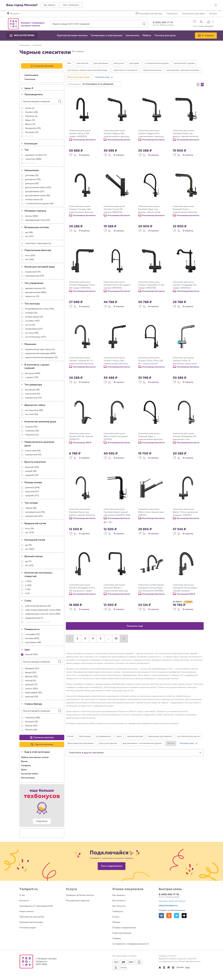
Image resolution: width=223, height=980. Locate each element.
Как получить (119, 906)
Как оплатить (119, 901)
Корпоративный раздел (31, 922)
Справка (117, 939)
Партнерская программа (32, 917)
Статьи (116, 917)
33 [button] (116, 639)
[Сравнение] (201, 22)
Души (24, 770)
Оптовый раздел (28, 928)
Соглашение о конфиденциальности (131, 944)
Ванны (25, 761)
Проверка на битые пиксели (80, 895)
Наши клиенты (27, 911)
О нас (22, 895)
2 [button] (77, 639)
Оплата (213, 14)
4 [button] (93, 639)
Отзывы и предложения (124, 928)
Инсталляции (28, 778)
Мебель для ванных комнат (35, 757)
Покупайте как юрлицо (151, 14)
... (108, 639)
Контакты (24, 901)
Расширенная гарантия (78, 901)
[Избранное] (194, 22)
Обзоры (116, 922)
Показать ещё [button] (135, 626)
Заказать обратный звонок (172, 901)
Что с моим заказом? (203, 26)
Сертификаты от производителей (36, 906)
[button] (49, 5)
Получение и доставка (193, 14)
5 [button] (101, 639)
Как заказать (119, 895)
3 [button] (85, 639)
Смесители (30, 79)
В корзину (84, 155)
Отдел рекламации (122, 933)
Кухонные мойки (30, 774)
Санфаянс (26, 766)
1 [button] (70, 639)
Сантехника (32, 75)
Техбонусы (172, 14)
